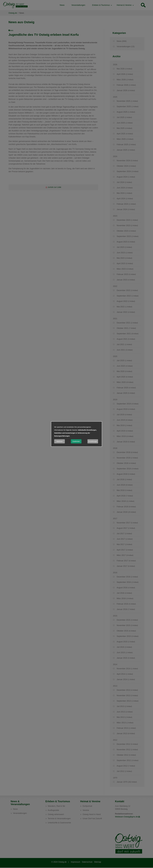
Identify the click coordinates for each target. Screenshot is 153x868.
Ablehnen (59, 441)
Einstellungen (93, 441)
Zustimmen (76, 441)
